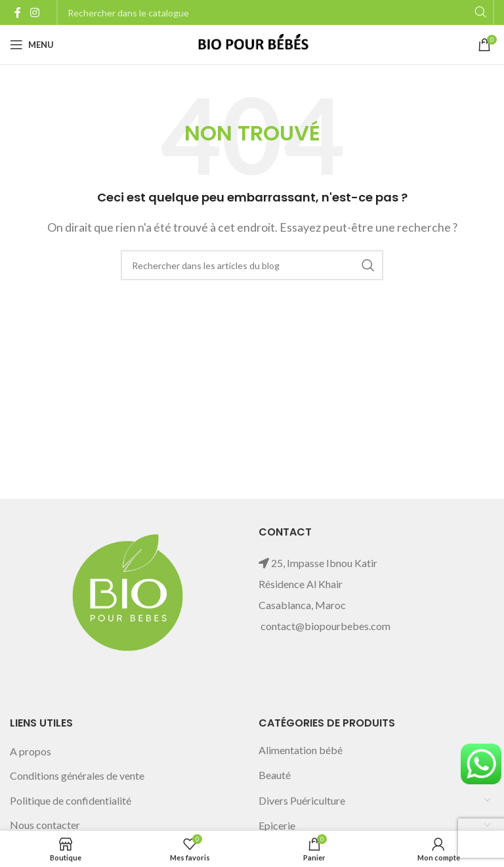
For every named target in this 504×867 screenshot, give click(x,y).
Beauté (275, 775)
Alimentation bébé (301, 750)
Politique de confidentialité (71, 800)
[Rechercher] (252, 265)
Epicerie (277, 825)
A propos (31, 751)
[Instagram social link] (34, 12)
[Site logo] (252, 43)
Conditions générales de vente (77, 775)
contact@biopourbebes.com (325, 626)
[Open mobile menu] (32, 45)
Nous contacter (45, 825)
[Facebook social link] (18, 12)
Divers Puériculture (302, 800)
